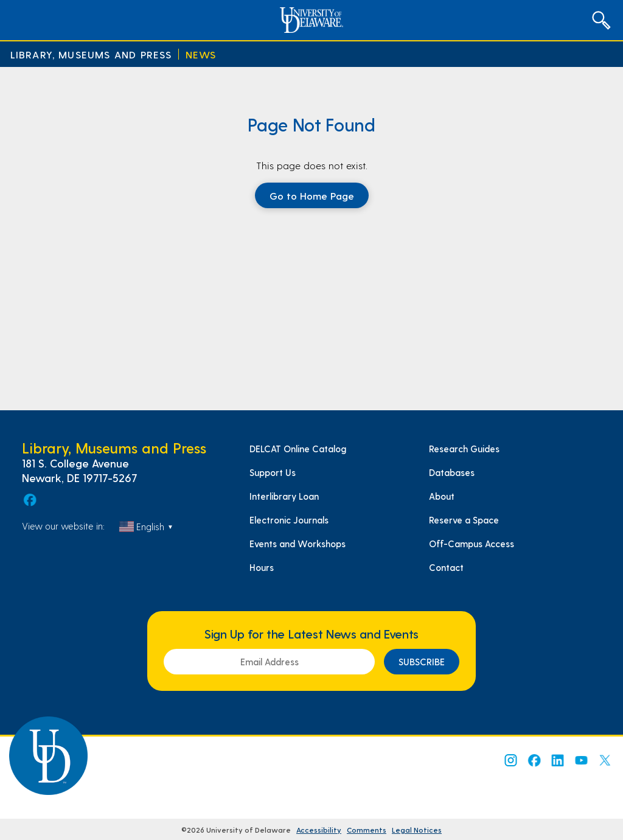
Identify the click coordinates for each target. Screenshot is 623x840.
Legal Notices (417, 830)
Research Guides (464, 449)
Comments (367, 830)
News (201, 54)
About (442, 496)
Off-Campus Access (472, 544)
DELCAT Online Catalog (298, 449)
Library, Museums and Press (91, 54)
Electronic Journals (289, 520)
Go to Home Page (312, 195)
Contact (446, 567)
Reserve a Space (464, 520)
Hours (262, 567)
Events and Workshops (298, 544)
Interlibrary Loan (284, 496)
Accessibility (319, 830)
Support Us (273, 472)
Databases (452, 472)
